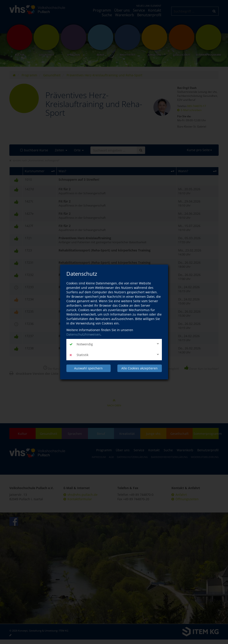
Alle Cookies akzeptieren (139, 368)
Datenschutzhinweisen (83, 334)
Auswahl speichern (88, 368)
